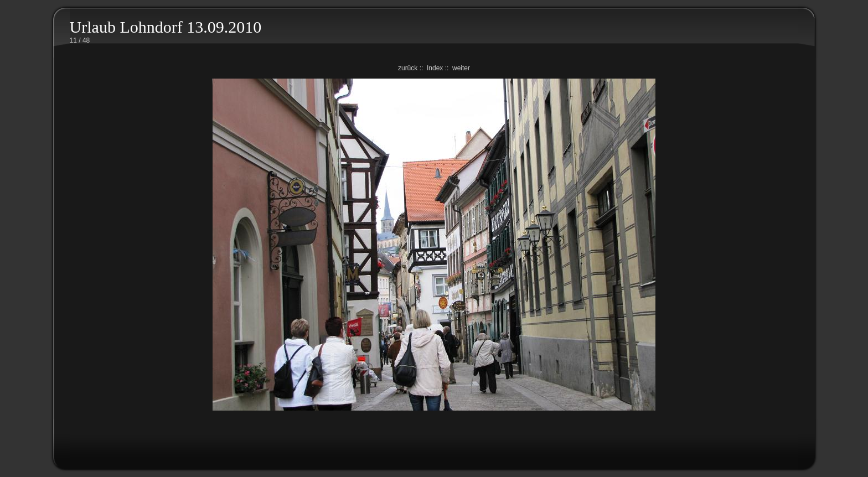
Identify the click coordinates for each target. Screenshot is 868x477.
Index (435, 68)
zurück (408, 68)
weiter (461, 68)
